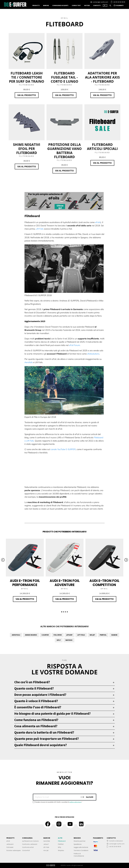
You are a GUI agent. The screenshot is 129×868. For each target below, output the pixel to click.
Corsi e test (76, 5)
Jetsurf (69, 635)
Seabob (114, 635)
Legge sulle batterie (81, 847)
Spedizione (78, 844)
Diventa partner (80, 841)
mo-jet (46, 850)
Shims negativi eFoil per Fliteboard (27, 149)
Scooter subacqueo (14, 850)
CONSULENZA (27, 838)
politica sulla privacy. (76, 802)
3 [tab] (65, 612)
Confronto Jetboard (30, 844)
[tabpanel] (25, 570)
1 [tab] (62, 612)
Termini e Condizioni (81, 850)
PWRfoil (103, 635)
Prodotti (36, 5)
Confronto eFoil (28, 847)
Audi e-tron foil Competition (104, 583)
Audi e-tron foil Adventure (65, 583)
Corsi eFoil (26, 850)
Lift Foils (40, 229)
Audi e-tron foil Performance (25, 583)
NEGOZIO (77, 838)
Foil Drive (58, 635)
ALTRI (60, 838)
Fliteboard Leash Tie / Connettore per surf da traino (27, 77)
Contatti (97, 5)
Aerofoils (29, 362)
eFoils (98, 222)
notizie (87, 5)
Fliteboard (62, 841)
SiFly (59, 640)
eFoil (8, 841)
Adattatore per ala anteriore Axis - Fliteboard (102, 77)
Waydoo (69, 640)
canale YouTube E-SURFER (63, 449)
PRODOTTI (10, 838)
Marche (46, 5)
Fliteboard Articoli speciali (102, 147)
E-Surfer (45, 635)
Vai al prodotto (27, 95)
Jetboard (10, 844)
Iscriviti (87, 797)
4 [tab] (67, 612)
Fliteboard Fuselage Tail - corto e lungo (64, 77)
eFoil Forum (75, 345)
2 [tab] (64, 612)
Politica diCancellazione (79, 855)
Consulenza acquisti (60, 5)
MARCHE (47, 838)
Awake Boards (31, 635)
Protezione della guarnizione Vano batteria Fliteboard (64, 151)
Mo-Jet (92, 635)
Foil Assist (10, 847)
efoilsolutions (93, 354)
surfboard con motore (30, 841)
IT (105, 5)
